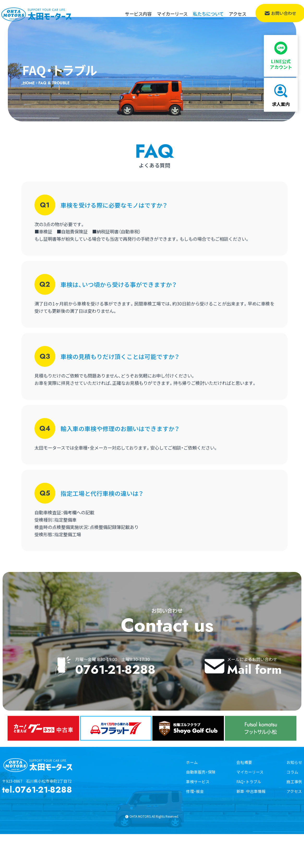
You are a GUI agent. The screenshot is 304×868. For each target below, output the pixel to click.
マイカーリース (172, 14)
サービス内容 (138, 14)
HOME (29, 94)
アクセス (238, 14)
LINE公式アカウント (282, 52)
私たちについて (208, 14)
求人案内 (282, 95)
